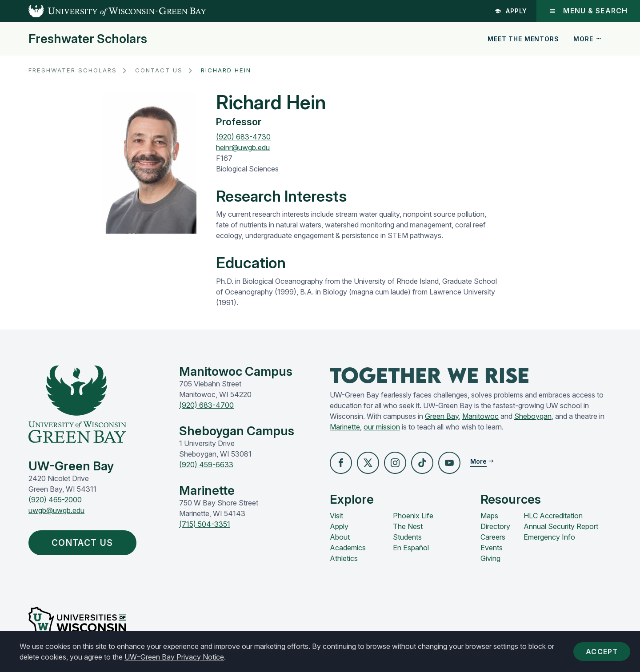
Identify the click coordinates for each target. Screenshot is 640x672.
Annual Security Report (561, 526)
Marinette (345, 427)
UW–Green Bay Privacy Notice (174, 657)
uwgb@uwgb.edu (56, 510)
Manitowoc (480, 416)
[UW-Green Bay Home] (103, 11)
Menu (588, 11)
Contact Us (159, 70)
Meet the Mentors (523, 39)
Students (407, 537)
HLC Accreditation (553, 516)
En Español (411, 548)
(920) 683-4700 (206, 405)
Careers (493, 537)
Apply (511, 11)
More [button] (588, 39)
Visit (336, 516)
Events (492, 548)
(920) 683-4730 (243, 137)
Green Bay (442, 416)
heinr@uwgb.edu (243, 147)
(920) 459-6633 (206, 465)
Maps (489, 516)
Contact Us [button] (84, 543)
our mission (382, 427)
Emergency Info (549, 537)
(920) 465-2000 (55, 500)
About (340, 537)
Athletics (344, 558)
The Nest (408, 526)
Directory (495, 526)
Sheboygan (533, 416)
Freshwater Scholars (88, 39)
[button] (341, 463)
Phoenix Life (413, 516)
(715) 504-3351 (205, 524)
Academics (348, 548)
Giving (490, 558)
